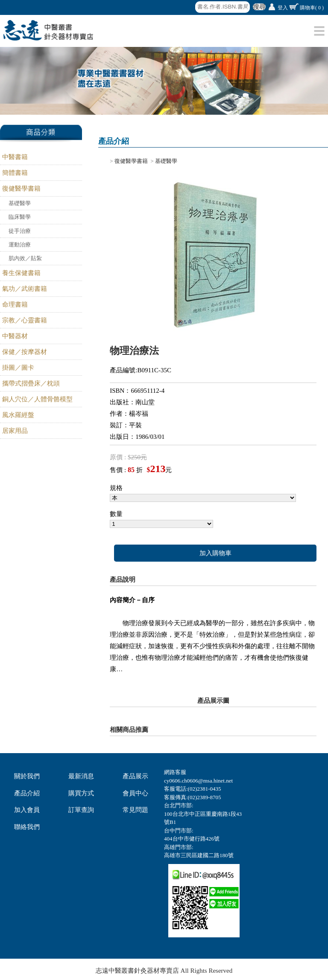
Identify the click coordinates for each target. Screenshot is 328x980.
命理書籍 (15, 304)
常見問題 (135, 810)
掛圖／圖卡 (18, 368)
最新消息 (81, 776)
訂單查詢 (81, 810)
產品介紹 (27, 793)
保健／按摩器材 (25, 352)
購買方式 (81, 793)
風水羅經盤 (18, 415)
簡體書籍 (15, 173)
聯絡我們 (27, 827)
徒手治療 (20, 231)
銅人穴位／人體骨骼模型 (37, 399)
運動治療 (20, 245)
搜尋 (259, 7)
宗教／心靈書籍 (25, 320)
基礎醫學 (20, 203)
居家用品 (15, 431)
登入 (283, 8)
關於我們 (27, 776)
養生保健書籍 (21, 273)
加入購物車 (215, 553)
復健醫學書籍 (21, 188)
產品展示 (135, 776)
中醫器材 (15, 336)
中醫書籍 (15, 157)
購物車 (312, 8)
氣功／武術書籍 (25, 289)
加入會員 (27, 810)
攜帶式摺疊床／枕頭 (31, 383)
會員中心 (135, 793)
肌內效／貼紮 (25, 258)
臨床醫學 (20, 217)
